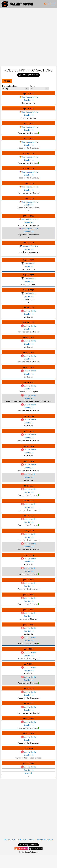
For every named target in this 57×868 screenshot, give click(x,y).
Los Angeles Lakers (29, 97)
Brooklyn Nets (29, 264)
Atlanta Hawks (29, 311)
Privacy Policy (22, 839)
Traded (25, 299)
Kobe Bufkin (29, 100)
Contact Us (49, 839)
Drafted (28, 773)
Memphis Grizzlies (28, 246)
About (32, 839)
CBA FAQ (39, 839)
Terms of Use (9, 839)
